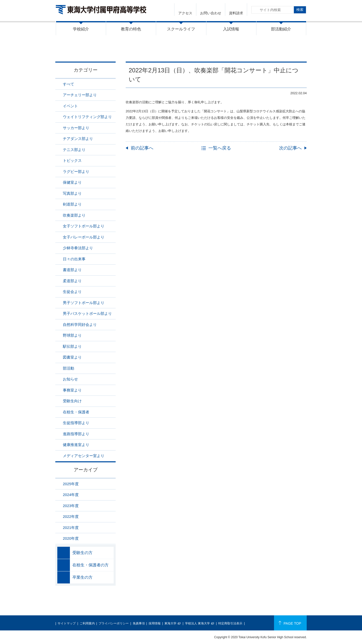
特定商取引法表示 (230, 623)
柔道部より (72, 281)
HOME (232, 51)
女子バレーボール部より (84, 237)
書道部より (72, 270)
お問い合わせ (211, 13)
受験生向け (72, 401)
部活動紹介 (281, 29)
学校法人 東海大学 (197, 623)
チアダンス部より (78, 139)
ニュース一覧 (255, 51)
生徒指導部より (76, 423)
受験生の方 (82, 553)
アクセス (185, 13)
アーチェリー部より (80, 95)
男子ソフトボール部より (84, 303)
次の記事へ (290, 148)
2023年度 (71, 506)
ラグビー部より (76, 171)
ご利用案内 (87, 623)
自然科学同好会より (80, 325)
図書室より (72, 357)
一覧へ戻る (220, 148)
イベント (70, 106)
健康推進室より (76, 445)
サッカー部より (76, 128)
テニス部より (74, 150)
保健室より (72, 182)
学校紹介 (81, 29)
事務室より (72, 390)
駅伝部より (72, 346)
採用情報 (155, 623)
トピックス (72, 160)
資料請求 (236, 13)
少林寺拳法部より (78, 248)
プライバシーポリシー (114, 623)
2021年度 (71, 528)
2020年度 (71, 538)
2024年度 (71, 495)
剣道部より (72, 204)
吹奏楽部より (282, 51)
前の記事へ (142, 148)
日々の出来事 (74, 259)
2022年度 (71, 516)
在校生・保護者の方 (90, 565)
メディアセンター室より (84, 456)
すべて (69, 84)
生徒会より (72, 292)
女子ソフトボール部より (84, 226)
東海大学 (170, 623)
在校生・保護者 (76, 412)
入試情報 (231, 29)
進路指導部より (76, 434)
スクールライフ (181, 29)
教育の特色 (131, 29)
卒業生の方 (82, 577)
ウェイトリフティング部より (87, 117)
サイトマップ (67, 623)
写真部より (72, 193)
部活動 (69, 368)
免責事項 (139, 623)
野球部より (72, 335)
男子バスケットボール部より (87, 313)
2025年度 (71, 484)
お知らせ (70, 379)
